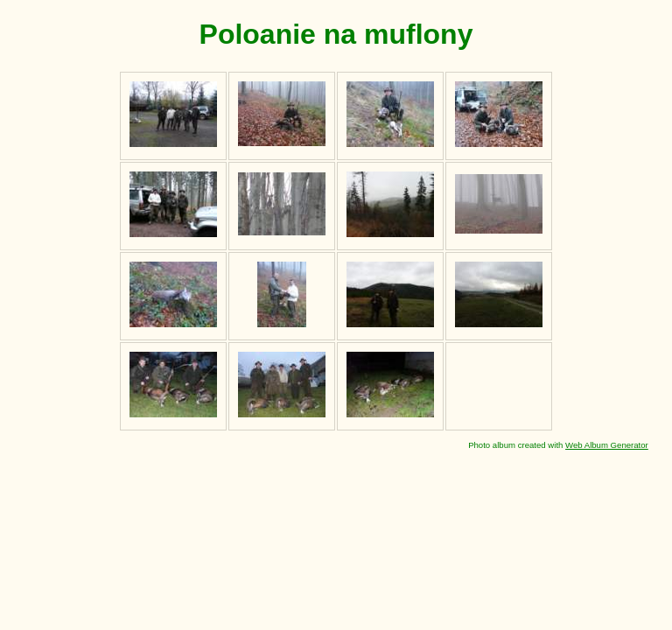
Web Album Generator (607, 445)
